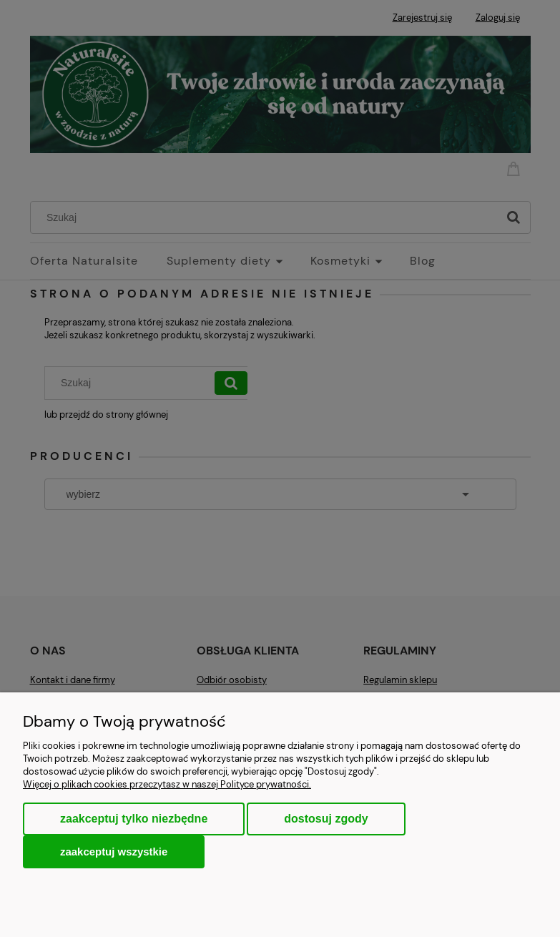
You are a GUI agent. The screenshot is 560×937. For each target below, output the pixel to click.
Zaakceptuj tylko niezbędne (134, 819)
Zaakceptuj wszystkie (114, 852)
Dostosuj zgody (326, 819)
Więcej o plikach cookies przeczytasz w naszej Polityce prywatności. (167, 784)
